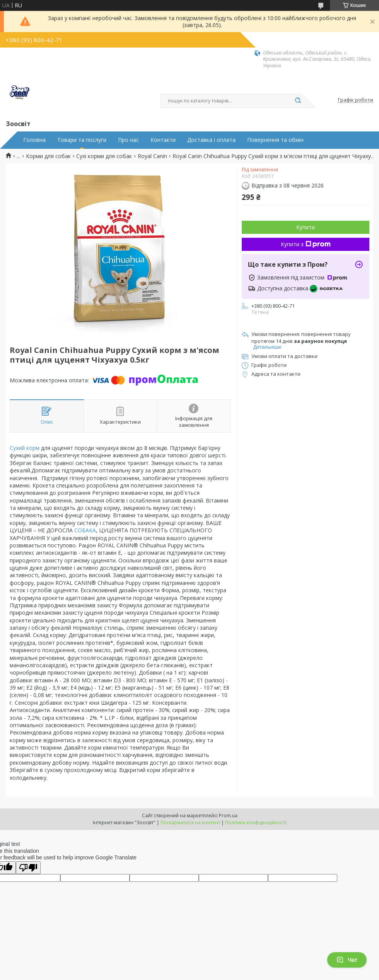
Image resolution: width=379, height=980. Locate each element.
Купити (306, 227)
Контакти (163, 140)
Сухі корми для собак (104, 156)
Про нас (128, 140)
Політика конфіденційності (256, 822)
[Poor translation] (28, 868)
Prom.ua (228, 816)
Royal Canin (152, 156)
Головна (34, 140)
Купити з (306, 244)
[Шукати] (298, 101)
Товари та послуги (82, 140)
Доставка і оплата (211, 140)
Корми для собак (48, 156)
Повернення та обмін (275, 140)
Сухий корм (25, 448)
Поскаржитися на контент (190, 822)
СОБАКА (85, 530)
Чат (347, 960)
